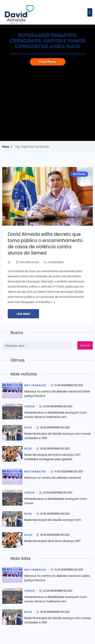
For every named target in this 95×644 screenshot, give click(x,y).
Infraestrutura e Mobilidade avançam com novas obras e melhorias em (56, 415)
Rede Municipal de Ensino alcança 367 (52, 541)
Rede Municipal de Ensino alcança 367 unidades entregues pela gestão (52, 457)
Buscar (85, 345)
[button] (90, 12)
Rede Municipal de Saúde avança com (53, 520)
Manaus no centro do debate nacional (53, 478)
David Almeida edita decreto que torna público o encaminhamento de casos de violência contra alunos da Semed (45, 244)
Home (6, 147)
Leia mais (23, 314)
